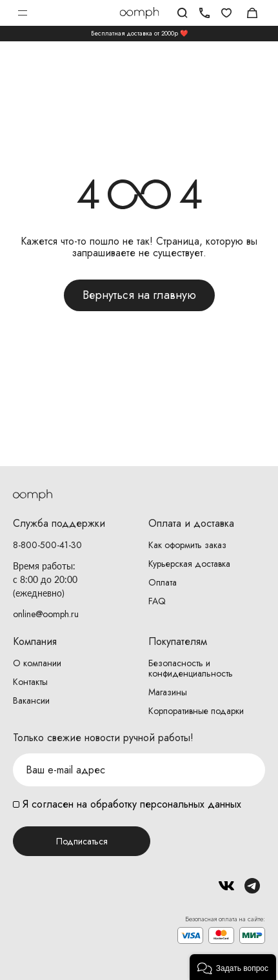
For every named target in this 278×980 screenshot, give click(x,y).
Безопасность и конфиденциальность (191, 668)
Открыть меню (23, 13)
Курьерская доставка (189, 564)
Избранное (226, 13)
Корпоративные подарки (196, 711)
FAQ (157, 601)
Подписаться (82, 841)
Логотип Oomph (139, 13)
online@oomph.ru (46, 614)
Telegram (252, 886)
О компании (37, 663)
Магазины (168, 692)
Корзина (252, 13)
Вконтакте (226, 886)
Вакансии (31, 700)
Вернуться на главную (139, 295)
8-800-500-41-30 (47, 545)
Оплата (163, 582)
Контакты (30, 682)
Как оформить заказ (187, 545)
